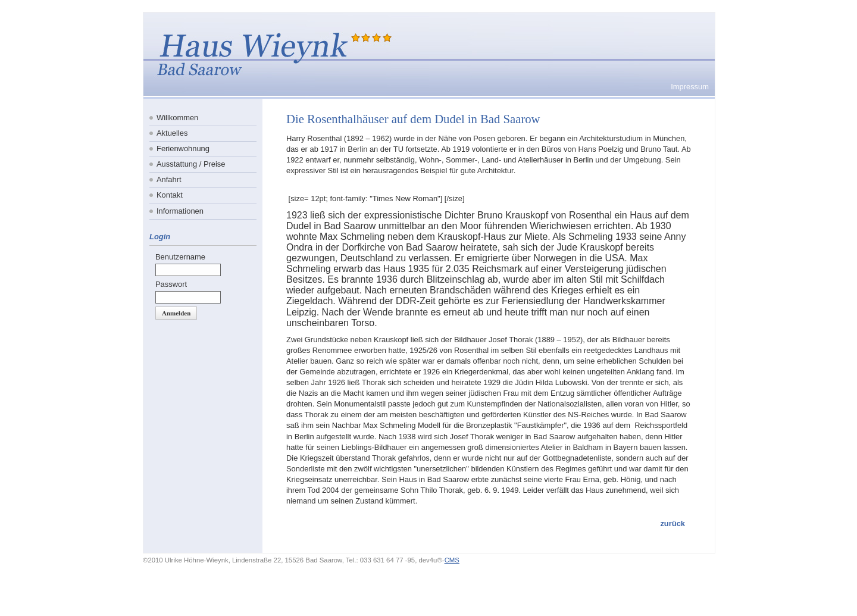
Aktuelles (172, 133)
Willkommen (177, 118)
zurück (673, 523)
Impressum (690, 87)
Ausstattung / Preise (191, 164)
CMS (452, 560)
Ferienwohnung (183, 148)
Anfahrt (169, 179)
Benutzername (180, 257)
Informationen (180, 211)
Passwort (171, 284)
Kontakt (170, 195)
